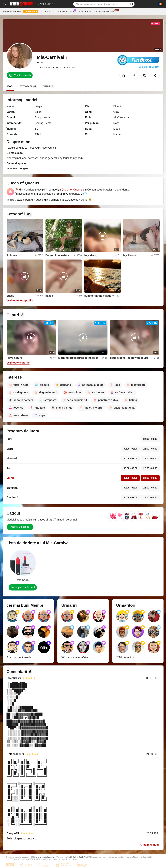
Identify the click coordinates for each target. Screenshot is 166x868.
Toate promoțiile (65, 11)
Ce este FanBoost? (149, 67)
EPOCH (73, 857)
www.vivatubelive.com (45, 857)
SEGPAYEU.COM (86, 857)
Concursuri (85, 12)
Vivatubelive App (105, 11)
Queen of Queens (72, 190)
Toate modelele (12, 12)
